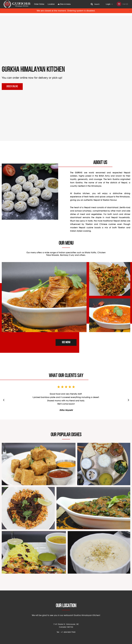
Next (128, 400)
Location (51, 4)
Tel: (66, 632)
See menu (66, 342)
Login (108, 4)
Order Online (39, 4)
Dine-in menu (64, 4)
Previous (4, 400)
